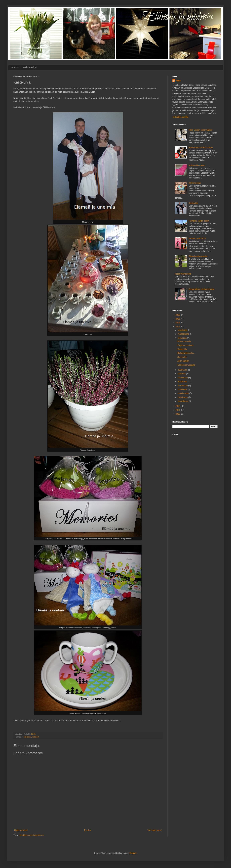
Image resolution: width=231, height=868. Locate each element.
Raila (178, 81)
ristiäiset (36, 737)
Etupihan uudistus (185, 345)
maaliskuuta (184, 393)
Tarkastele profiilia (180, 117)
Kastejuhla (193, 203)
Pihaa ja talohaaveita (198, 256)
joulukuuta (183, 330)
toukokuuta (183, 386)
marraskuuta (184, 334)
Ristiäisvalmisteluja (186, 353)
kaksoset (28, 737)
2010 (178, 414)
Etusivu (15, 67)
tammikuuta (183, 401)
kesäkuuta (183, 382)
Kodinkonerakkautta (186, 365)
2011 (178, 410)
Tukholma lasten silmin (199, 221)
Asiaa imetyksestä (183, 274)
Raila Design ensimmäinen (201, 130)
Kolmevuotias (195, 183)
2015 (178, 319)
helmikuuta (183, 397)
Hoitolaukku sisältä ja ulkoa (201, 148)
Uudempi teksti (21, 830)
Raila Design (30, 67)
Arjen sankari (183, 361)
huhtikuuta (183, 389)
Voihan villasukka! (197, 165)
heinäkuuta (183, 378)
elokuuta (182, 374)
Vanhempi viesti (155, 830)
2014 (178, 323)
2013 (178, 327)
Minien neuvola (184, 341)
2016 (178, 315)
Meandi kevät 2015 (197, 239)
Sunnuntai (182, 357)
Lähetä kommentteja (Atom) (31, 835)
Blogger (133, 853)
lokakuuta (183, 338)
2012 (178, 406)
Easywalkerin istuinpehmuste (202, 289)
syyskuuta (183, 370)
